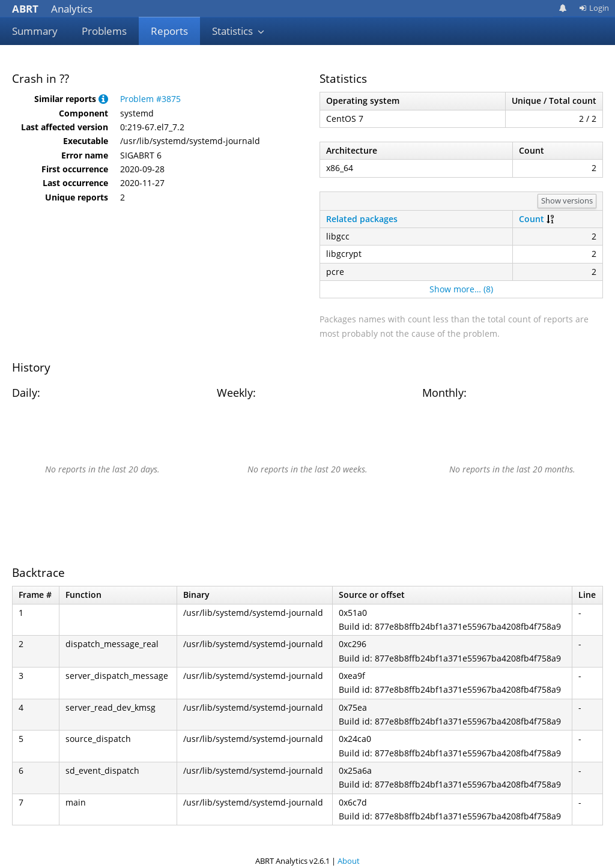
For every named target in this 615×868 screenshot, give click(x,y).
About (349, 861)
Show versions (567, 200)
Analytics (52, 9)
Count (532, 219)
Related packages (362, 219)
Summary (35, 31)
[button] (103, 99)
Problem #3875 (150, 99)
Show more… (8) (461, 289)
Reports (169, 31)
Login (594, 8)
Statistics (238, 31)
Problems (104, 31)
